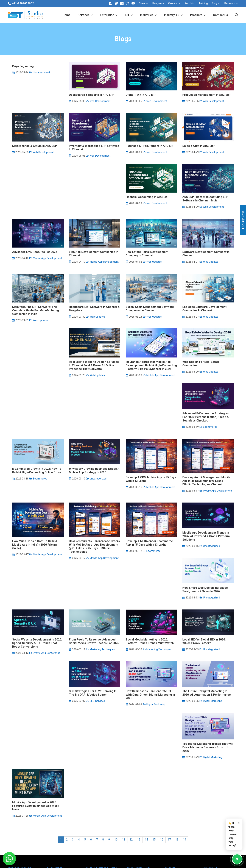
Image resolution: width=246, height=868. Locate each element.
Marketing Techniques (46, 641)
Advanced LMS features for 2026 (148, 230)
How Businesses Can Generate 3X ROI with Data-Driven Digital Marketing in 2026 (37, 702)
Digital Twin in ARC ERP (141, 95)
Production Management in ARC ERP (206, 95)
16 (162, 748)
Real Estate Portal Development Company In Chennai (34, 299)
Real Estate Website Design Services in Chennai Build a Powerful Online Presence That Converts (151, 368)
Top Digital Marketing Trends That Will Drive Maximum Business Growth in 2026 (151, 703)
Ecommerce (97, 442)
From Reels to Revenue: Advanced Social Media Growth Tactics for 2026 (37, 633)
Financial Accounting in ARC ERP (34, 230)
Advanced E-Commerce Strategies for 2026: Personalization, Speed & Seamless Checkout (92, 432)
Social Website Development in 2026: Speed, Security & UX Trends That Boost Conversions (207, 567)
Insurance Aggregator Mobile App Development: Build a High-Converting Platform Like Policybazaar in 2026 (208, 368)
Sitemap (210, 861)
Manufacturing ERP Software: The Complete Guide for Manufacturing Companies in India (149, 301)
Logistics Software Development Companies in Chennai (91, 366)
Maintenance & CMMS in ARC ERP (35, 162)
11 (124, 748)
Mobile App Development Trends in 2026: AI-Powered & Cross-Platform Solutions (93, 567)
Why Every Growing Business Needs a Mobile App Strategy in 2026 (208, 431)
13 (139, 748)
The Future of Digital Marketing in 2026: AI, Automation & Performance (93, 700)
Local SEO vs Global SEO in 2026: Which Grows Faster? (147, 633)
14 (146, 748)
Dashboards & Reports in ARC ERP (92, 95)
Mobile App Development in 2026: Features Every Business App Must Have (206, 705)
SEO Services (211, 641)
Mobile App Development (161, 236)
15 (154, 748)
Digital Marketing (42, 712)
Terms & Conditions (169, 861)
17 (169, 748)
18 (177, 748)
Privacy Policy (194, 861)
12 (131, 748)
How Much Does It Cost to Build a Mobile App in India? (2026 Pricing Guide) (148, 508)
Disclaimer (147, 861)
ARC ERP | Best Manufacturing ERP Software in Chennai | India (92, 231)
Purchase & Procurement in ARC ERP (150, 162)
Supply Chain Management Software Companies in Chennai (36, 366)
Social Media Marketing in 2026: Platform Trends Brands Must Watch (93, 633)
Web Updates (41, 307)
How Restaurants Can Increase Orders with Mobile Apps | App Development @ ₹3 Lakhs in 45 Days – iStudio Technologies (208, 510)
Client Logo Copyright (124, 861)
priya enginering (23, 66)
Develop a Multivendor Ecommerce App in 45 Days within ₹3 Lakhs (36, 574)
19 (184, 748)
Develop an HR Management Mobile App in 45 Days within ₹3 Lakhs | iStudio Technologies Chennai (93, 508)
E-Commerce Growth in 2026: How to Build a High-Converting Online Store (150, 431)
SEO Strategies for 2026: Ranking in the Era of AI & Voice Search (206, 633)
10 (116, 748)
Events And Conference (217, 577)
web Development (100, 101)
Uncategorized (41, 73)
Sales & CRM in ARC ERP (199, 162)
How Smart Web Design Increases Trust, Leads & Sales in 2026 (148, 565)
